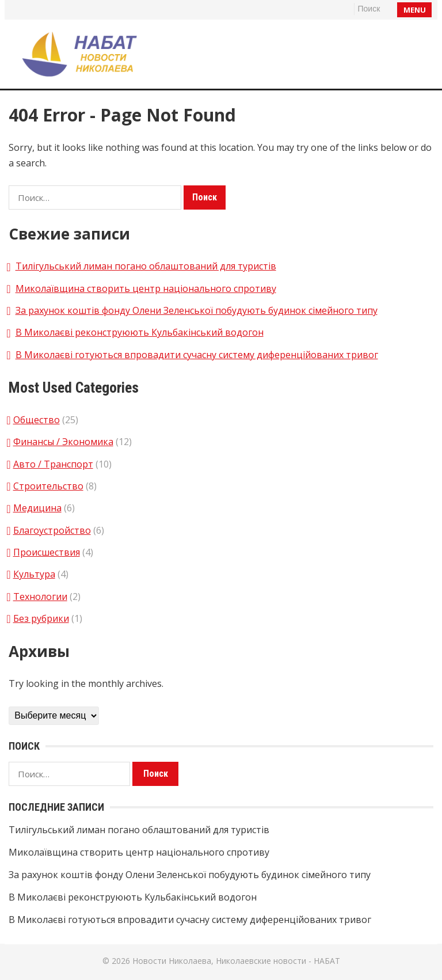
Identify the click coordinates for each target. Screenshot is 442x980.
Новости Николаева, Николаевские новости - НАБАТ (236, 961)
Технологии (40, 597)
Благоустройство (52, 530)
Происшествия (47, 552)
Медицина (37, 508)
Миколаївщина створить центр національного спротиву (146, 288)
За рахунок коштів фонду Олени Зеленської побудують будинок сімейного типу (197, 310)
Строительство (48, 486)
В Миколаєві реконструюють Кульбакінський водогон (140, 332)
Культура (34, 574)
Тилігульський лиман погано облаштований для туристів (146, 266)
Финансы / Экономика (63, 442)
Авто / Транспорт (53, 464)
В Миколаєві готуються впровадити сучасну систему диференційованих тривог (197, 355)
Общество (37, 420)
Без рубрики (41, 618)
